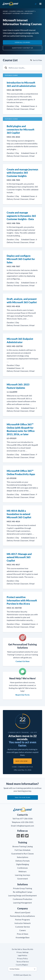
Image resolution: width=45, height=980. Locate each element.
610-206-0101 (27, 822)
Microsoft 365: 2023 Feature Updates (18, 386)
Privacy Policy (22, 958)
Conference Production (22, 899)
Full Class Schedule (22, 850)
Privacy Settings (22, 952)
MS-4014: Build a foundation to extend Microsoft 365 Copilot (19, 514)
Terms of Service (23, 962)
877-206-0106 (26, 819)
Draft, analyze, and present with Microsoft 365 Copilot (22, 301)
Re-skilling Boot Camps (23, 892)
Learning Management (22, 903)
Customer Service (22, 927)
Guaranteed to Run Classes (22, 854)
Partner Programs (22, 920)
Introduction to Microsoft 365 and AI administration (21, 84)
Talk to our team (22, 797)
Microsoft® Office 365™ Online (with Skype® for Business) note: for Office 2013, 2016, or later (21, 429)
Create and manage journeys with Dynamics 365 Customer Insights (22, 173)
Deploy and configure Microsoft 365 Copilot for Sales (21, 259)
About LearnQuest (22, 912)
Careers (23, 930)
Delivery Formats (23, 861)
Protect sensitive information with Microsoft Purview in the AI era (22, 600)
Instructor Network (23, 923)
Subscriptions (23, 857)
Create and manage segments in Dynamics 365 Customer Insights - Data (21, 216)
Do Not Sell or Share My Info (22, 949)
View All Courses (22, 42)
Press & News (23, 934)
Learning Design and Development (22, 895)
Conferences (22, 868)
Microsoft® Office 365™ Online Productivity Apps (21, 472)
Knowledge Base (23, 937)
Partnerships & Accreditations (22, 916)
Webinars (22, 871)
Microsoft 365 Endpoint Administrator (20, 340)
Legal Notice (22, 955)
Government (23, 879)
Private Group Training (22, 888)
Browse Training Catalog (23, 846)
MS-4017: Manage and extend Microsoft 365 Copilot (19, 557)
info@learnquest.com (25, 826)
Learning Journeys (23, 875)
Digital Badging (22, 864)
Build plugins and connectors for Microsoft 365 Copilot (21, 129)
